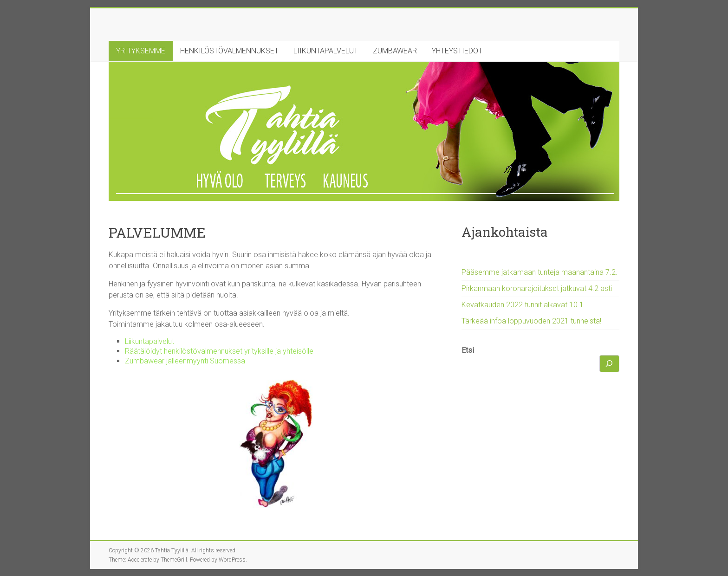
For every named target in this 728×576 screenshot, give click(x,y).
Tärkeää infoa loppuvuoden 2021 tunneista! (531, 321)
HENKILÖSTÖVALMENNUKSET (229, 51)
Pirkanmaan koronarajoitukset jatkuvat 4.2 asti (537, 288)
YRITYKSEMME (141, 51)
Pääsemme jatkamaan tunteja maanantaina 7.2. (539, 272)
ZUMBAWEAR (395, 51)
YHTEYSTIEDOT (457, 51)
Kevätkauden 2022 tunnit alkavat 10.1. (523, 305)
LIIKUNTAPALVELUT (326, 51)
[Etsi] (610, 364)
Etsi (468, 350)
